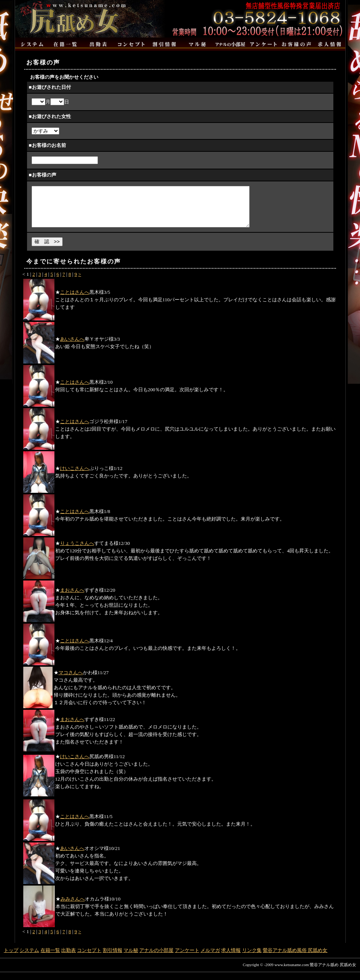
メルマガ (210, 958)
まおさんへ (72, 598)
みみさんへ (73, 907)
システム (29, 958)
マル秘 (131, 958)
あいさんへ (72, 347)
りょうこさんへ (77, 551)
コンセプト (89, 958)
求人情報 (231, 958)
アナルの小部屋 (156, 958)
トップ (11, 958)
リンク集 (252, 958)
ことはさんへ (75, 300)
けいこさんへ (75, 476)
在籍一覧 (50, 958)
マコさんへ (71, 680)
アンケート (187, 958)
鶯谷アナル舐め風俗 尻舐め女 (295, 958)
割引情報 (113, 958)
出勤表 (69, 958)
